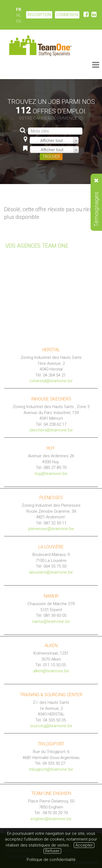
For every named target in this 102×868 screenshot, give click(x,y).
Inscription (39, 15)
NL (19, 15)
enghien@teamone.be (51, 819)
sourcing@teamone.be (51, 726)
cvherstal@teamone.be (51, 381)
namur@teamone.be (51, 621)
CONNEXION (67, 15)
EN (19, 21)
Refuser (52, 851)
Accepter (84, 845)
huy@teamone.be (51, 474)
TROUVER (51, 157)
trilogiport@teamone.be (51, 769)
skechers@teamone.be (51, 430)
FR (19, 10)
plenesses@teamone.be (51, 529)
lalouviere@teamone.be (51, 572)
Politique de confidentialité (51, 860)
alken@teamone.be (51, 671)
